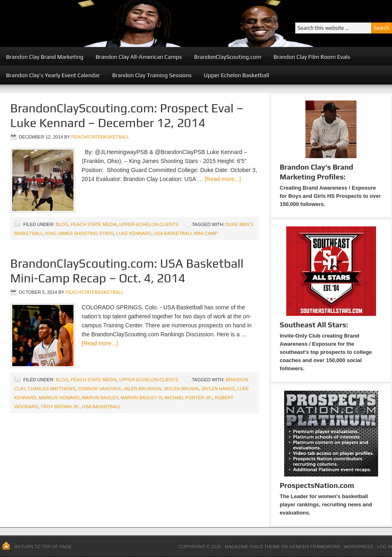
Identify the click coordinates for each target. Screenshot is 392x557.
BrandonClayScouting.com (228, 57)
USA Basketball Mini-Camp (186, 233)
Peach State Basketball (100, 23)
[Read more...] (223, 179)
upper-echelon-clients (149, 224)
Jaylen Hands (218, 389)
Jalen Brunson (142, 389)
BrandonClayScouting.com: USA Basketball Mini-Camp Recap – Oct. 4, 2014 (127, 271)
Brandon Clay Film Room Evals (312, 57)
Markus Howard (59, 398)
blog (62, 224)
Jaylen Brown (181, 389)
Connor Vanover (99, 389)
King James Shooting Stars (79, 233)
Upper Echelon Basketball (236, 75)
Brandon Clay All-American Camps (139, 57)
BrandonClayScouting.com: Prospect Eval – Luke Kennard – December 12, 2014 (127, 115)
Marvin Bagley (100, 398)
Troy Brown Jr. (60, 407)
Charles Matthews (52, 389)
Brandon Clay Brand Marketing (45, 57)
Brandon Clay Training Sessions (152, 75)
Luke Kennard (134, 233)
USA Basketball (101, 407)
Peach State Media (94, 224)
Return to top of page (43, 546)
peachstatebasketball (100, 137)
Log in (384, 546)
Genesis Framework (315, 546)
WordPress (358, 546)
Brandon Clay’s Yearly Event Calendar (53, 75)
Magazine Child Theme (252, 546)
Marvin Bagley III (141, 398)
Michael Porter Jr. (188, 398)
